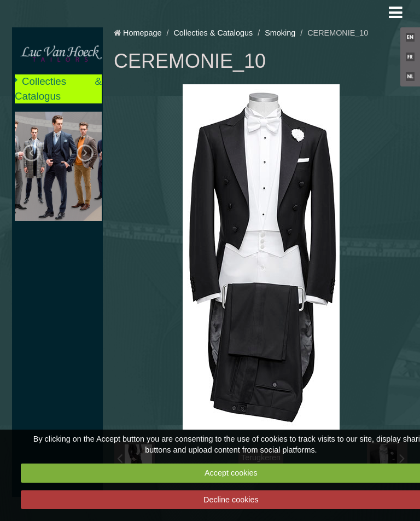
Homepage (142, 33)
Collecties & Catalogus (58, 88)
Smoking (280, 33)
